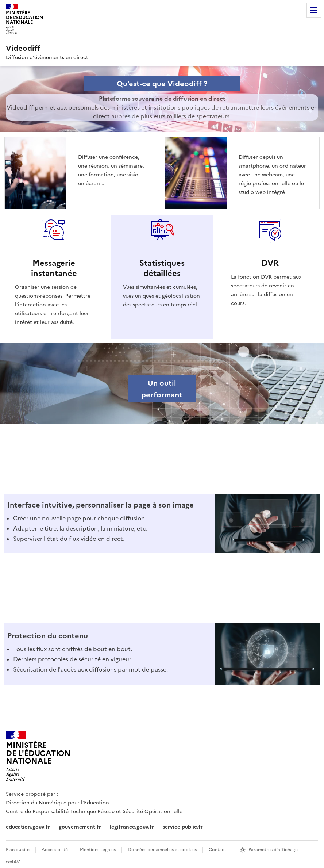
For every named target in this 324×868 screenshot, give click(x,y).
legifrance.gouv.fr (132, 827)
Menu (314, 10)
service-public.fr (183, 827)
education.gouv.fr (28, 827)
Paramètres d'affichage (273, 850)
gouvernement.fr (80, 827)
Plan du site (18, 850)
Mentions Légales (98, 850)
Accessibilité (55, 850)
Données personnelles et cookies (162, 850)
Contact (217, 850)
